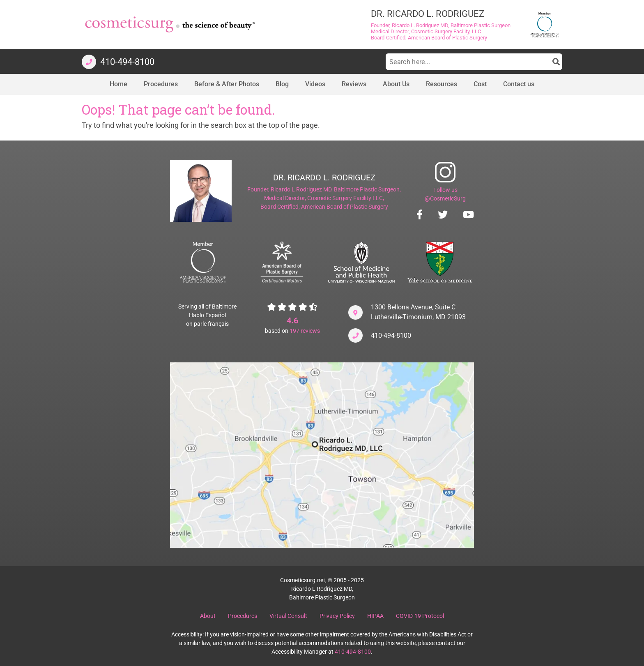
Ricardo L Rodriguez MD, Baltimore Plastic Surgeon (335, 189)
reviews (305, 331)
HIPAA (375, 616)
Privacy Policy (337, 616)
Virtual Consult (288, 616)
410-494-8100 (391, 335)
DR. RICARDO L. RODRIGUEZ (324, 177)
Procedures (243, 616)
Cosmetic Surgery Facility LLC (345, 198)
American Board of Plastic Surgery (345, 207)
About (208, 616)
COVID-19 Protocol (420, 616)
